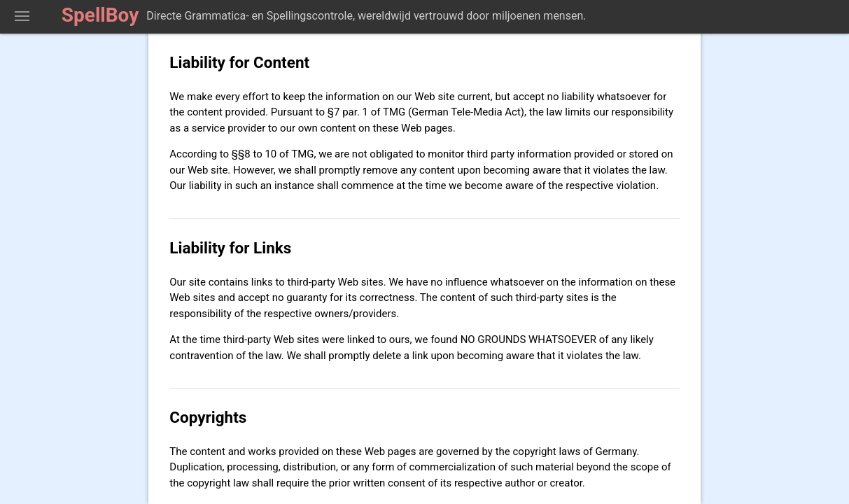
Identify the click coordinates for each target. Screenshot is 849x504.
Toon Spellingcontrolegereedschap (22, 17)
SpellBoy (100, 15)
